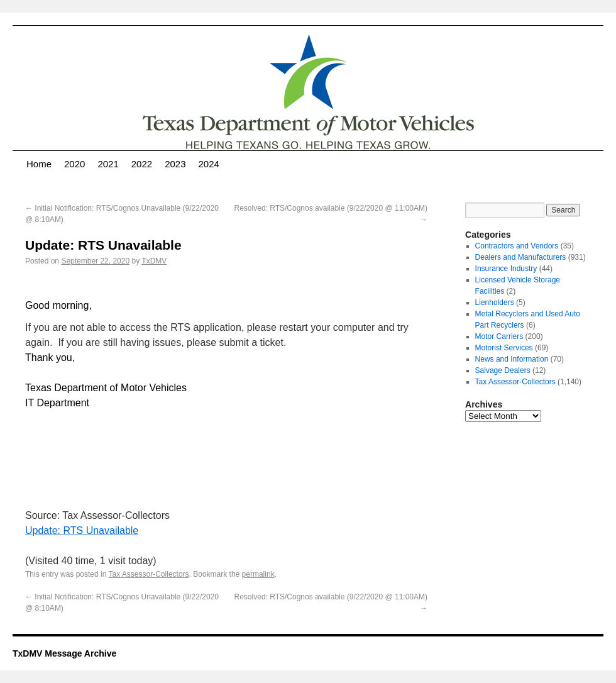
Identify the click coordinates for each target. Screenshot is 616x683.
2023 (175, 164)
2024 (209, 164)
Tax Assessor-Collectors (149, 574)
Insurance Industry (506, 269)
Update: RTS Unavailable (82, 530)
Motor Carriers (499, 336)
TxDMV (154, 261)
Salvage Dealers (503, 370)
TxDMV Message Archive (64, 653)
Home (39, 164)
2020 (74, 164)
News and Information (512, 359)
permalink (258, 574)
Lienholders (495, 303)
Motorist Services (504, 348)
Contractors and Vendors (517, 246)
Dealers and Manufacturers (521, 257)
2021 (108, 164)
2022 (142, 164)
